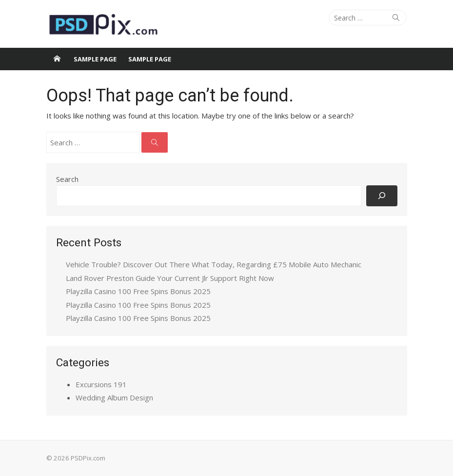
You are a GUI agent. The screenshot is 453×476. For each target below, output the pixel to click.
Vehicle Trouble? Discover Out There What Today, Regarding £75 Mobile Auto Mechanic (214, 264)
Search (67, 179)
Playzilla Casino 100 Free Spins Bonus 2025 (138, 291)
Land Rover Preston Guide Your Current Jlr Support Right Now (170, 278)
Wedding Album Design (114, 397)
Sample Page (95, 59)
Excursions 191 (101, 384)
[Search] (382, 196)
